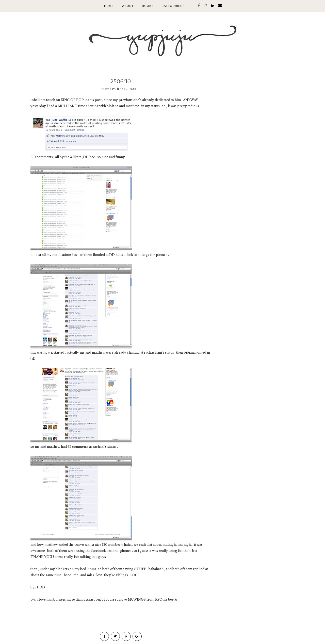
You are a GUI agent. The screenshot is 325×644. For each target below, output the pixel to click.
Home (109, 6)
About (128, 6)
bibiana (112, 106)
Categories (173, 6)
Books (148, 6)
